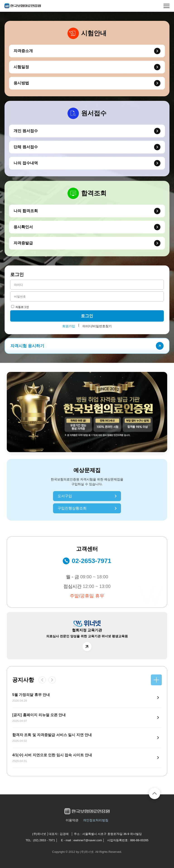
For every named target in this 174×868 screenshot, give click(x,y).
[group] (87, 412)
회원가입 (69, 326)
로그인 (87, 316)
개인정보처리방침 (96, 820)
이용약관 (72, 820)
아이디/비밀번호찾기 (97, 326)
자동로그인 (20, 307)
